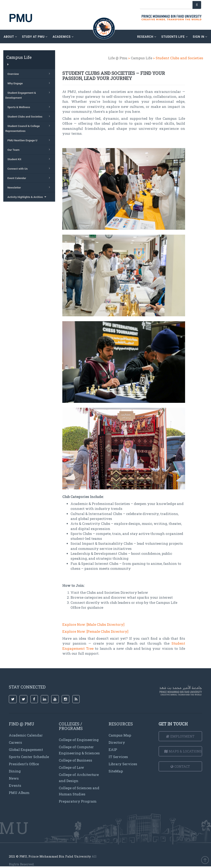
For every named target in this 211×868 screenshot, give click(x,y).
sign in (200, 37)
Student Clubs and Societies (30, 116)
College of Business (75, 760)
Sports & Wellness (30, 107)
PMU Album (19, 793)
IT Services (118, 757)
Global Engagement (26, 750)
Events (15, 785)
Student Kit (30, 159)
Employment (180, 736)
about (10, 37)
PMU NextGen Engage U (30, 140)
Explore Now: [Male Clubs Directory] (93, 624)
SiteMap (116, 771)
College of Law (71, 767)
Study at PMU (35, 37)
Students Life (175, 37)
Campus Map (120, 735)
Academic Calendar (26, 735)
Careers (15, 742)
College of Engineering (79, 740)
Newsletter (30, 187)
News (14, 778)
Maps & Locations (183, 751)
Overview (30, 74)
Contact (180, 766)
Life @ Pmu (118, 58)
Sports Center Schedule (29, 757)
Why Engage (30, 83)
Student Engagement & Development (29, 95)
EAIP (113, 750)
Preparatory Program (78, 801)
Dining (15, 771)
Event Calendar (30, 178)
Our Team (30, 150)
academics (63, 37)
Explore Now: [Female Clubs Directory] (95, 631)
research (147, 37)
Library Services (123, 764)
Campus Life (141, 58)
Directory (117, 742)
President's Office (24, 764)
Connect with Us (30, 168)
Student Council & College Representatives (29, 128)
